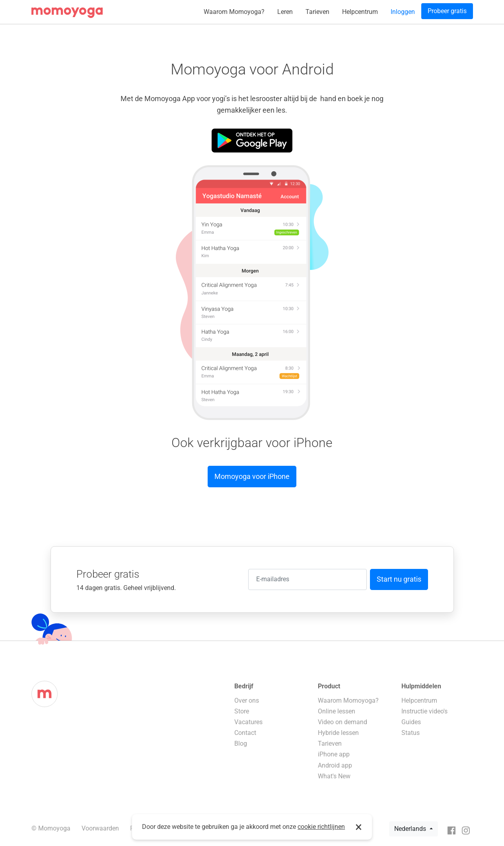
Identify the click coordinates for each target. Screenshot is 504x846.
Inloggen (403, 12)
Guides (411, 722)
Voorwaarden (100, 828)
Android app (335, 765)
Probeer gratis (447, 11)
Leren (285, 12)
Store (242, 711)
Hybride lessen (338, 733)
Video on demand (342, 722)
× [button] (359, 827)
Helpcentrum (360, 12)
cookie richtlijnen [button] (321, 827)
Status (411, 733)
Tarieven (317, 12)
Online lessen (337, 711)
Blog (241, 743)
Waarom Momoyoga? (234, 12)
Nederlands (411, 829)
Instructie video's (424, 711)
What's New (334, 776)
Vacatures (248, 722)
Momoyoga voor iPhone (252, 476)
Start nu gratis (399, 579)
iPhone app (334, 754)
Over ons (247, 700)
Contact (245, 733)
